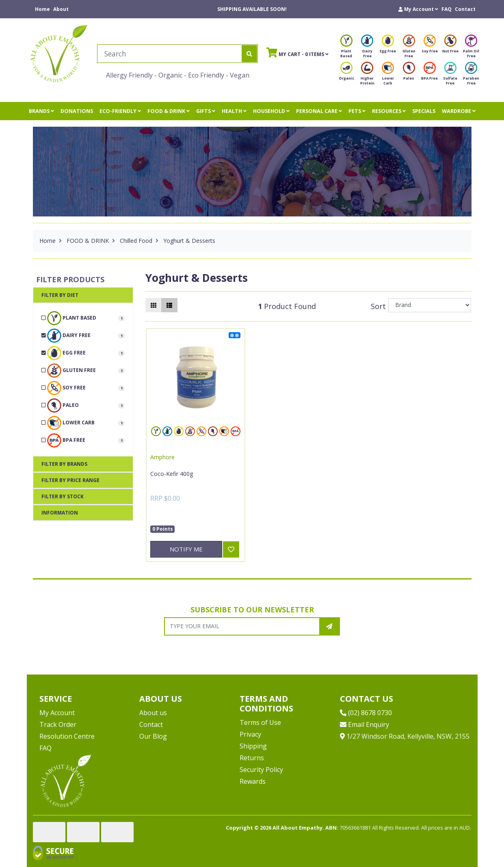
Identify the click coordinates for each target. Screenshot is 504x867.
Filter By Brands (64, 464)
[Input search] (170, 54)
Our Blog (153, 736)
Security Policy (261, 770)
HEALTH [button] (234, 111)
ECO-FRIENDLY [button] (120, 111)
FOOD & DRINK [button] (169, 111)
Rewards (253, 781)
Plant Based (346, 49)
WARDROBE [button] (459, 111)
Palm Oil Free (471, 49)
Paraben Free (471, 76)
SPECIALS (424, 111)
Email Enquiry (364, 724)
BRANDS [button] (41, 111)
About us (153, 713)
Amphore (162, 457)
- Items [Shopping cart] (297, 52)
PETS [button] (357, 111)
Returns (252, 758)
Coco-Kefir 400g (172, 474)
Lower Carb (388, 76)
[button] (418, 9)
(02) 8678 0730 (366, 713)
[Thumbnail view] (154, 305)
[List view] (169, 305)
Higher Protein (367, 76)
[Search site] (249, 54)
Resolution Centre (67, 736)
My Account (57, 713)
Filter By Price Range (70, 480)
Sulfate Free (450, 76)
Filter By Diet (60, 295)
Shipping (253, 746)
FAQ (447, 9)
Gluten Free (409, 49)
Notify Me (186, 549)
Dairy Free (367, 49)
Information (60, 513)
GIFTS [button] (206, 111)
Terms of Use (260, 722)
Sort (378, 306)
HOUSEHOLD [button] (271, 111)
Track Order (58, 724)
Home (42, 9)
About (61, 9)
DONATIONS (77, 111)
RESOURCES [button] (389, 111)
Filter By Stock (63, 496)
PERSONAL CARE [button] (319, 111)
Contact (465, 9)
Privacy (250, 734)
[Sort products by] (430, 305)
